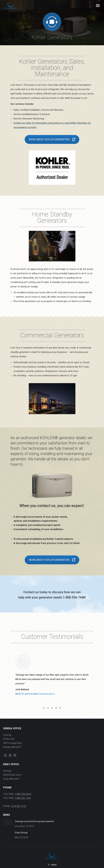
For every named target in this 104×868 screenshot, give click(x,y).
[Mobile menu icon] (98, 6)
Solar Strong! (21, 833)
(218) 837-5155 (19, 806)
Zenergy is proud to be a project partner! (34, 821)
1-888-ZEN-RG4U (23, 794)
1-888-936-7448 (23, 798)
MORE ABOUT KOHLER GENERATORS (52, 139)
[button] (44, 708)
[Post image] (8, 822)
